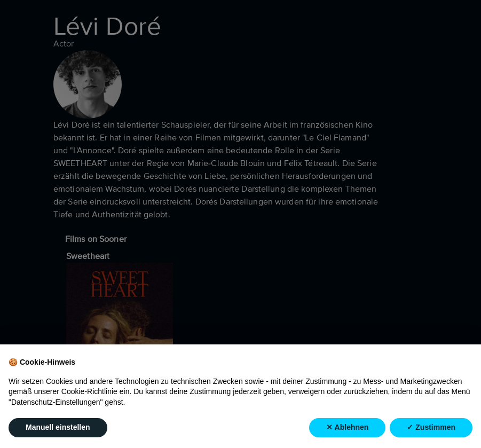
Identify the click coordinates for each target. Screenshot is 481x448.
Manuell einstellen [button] (58, 428)
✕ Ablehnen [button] (347, 428)
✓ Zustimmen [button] (431, 428)
